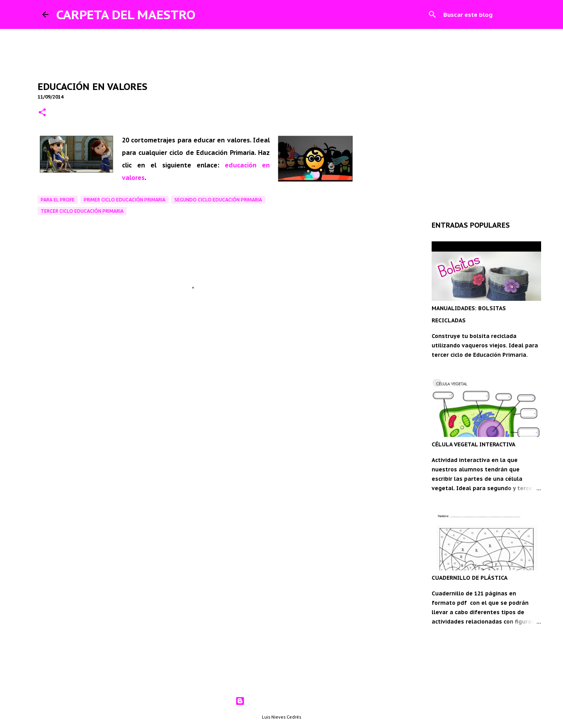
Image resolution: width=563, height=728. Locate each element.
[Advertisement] (196, 379)
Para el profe (58, 200)
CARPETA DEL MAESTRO (126, 14)
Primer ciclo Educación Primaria (125, 200)
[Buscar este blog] (481, 14)
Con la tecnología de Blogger (282, 701)
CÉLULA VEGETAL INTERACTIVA (473, 444)
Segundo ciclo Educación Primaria (218, 200)
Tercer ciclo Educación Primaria (82, 211)
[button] (42, 113)
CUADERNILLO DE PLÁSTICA (470, 578)
